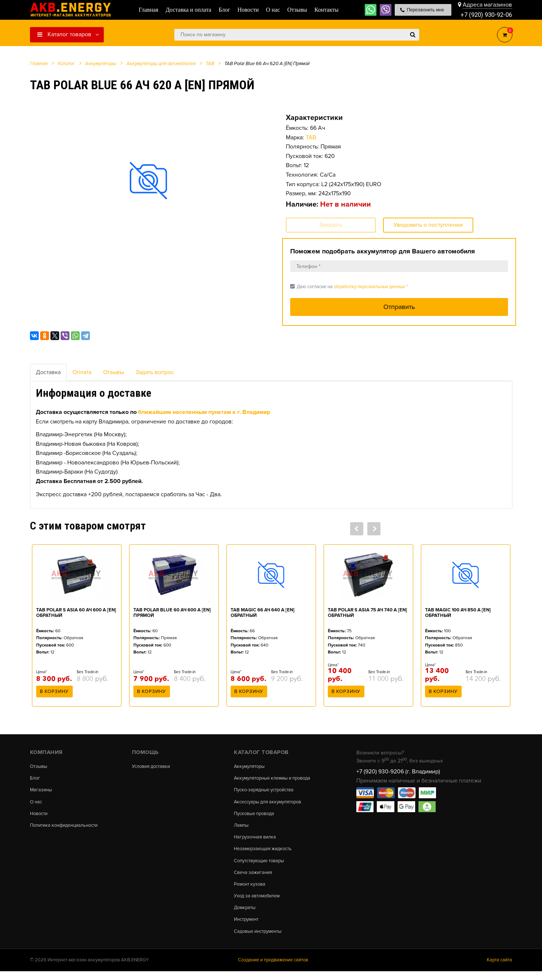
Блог (35, 779)
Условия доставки (153, 766)
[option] (149, 180)
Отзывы (113, 372)
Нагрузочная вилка (257, 841)
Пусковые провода (257, 816)
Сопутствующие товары (262, 865)
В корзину (54, 694)
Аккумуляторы (251, 766)
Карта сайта (499, 969)
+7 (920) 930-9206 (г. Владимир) (398, 772)
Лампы (242, 828)
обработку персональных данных (369, 287)
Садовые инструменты (261, 939)
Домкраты (246, 915)
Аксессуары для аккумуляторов (272, 803)
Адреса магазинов (487, 4)
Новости (40, 816)
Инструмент (248, 927)
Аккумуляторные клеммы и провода (277, 779)
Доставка (48, 372)
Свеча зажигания (255, 878)
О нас (37, 803)
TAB (311, 137)
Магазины (42, 791)
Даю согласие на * (349, 287)
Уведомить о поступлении (428, 225)
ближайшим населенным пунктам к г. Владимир (204, 412)
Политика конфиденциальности (68, 828)
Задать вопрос (155, 372)
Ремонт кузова (251, 890)
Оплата (82, 372)
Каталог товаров (64, 34)
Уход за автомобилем (259, 902)
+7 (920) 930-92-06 (484, 14)
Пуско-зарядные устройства (267, 791)
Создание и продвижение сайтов (273, 969)
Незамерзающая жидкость (266, 853)
